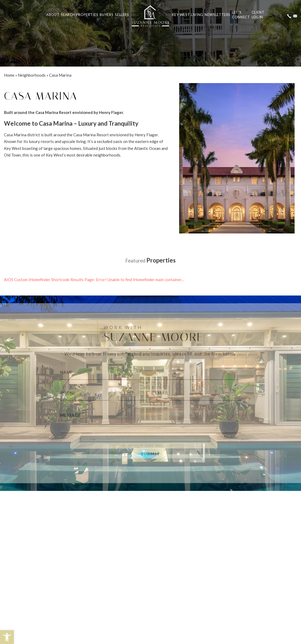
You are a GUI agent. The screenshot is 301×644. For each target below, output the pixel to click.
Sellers (122, 15)
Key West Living (188, 15)
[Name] (151, 371)
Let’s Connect (241, 15)
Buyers (107, 15)
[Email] (201, 393)
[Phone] (100, 393)
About (53, 15)
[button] (7, 637)
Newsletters (218, 15)
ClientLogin (258, 15)
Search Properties (79, 15)
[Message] (151, 422)
